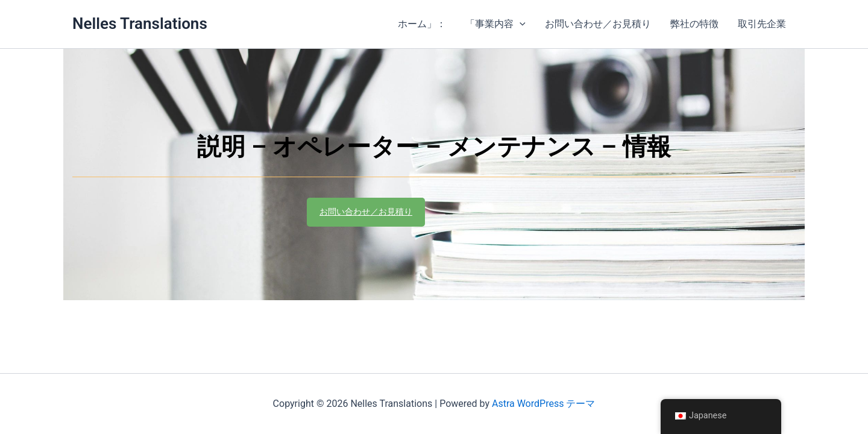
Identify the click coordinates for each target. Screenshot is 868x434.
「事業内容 (495, 24)
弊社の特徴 (694, 24)
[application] (520, 24)
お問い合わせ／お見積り (598, 24)
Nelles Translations (140, 24)
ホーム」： (422, 24)
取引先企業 (762, 24)
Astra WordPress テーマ (543, 404)
